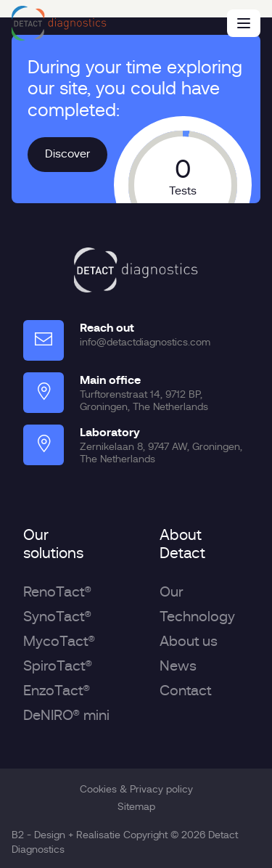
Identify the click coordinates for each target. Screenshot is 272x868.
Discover (67, 154)
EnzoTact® (57, 691)
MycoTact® (59, 641)
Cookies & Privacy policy (136, 789)
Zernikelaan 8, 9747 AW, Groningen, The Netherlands (161, 453)
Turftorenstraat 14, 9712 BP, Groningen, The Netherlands (144, 400)
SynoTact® (57, 617)
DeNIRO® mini (66, 715)
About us (189, 641)
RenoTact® (57, 592)
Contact (185, 691)
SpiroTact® (58, 666)
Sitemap (136, 806)
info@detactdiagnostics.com (145, 342)
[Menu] (244, 23)
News (178, 666)
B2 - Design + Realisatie (66, 835)
